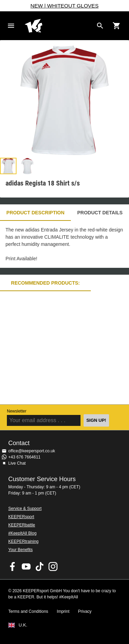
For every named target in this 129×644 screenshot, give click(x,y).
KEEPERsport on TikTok (40, 567)
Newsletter (17, 411)
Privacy (85, 611)
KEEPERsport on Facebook (13, 567)
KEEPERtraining (23, 541)
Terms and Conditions (28, 611)
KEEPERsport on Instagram (53, 567)
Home (59, 26)
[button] (8, 166)
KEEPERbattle (22, 525)
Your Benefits (20, 550)
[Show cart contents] (117, 26)
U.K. (23, 625)
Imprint (63, 611)
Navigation (11, 26)
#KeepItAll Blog (22, 533)
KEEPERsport (21, 517)
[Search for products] (100, 26)
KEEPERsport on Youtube (26, 567)
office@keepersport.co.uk (32, 451)
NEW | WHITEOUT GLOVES (65, 6)
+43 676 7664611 (24, 457)
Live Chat (17, 463)
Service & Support (25, 509)
